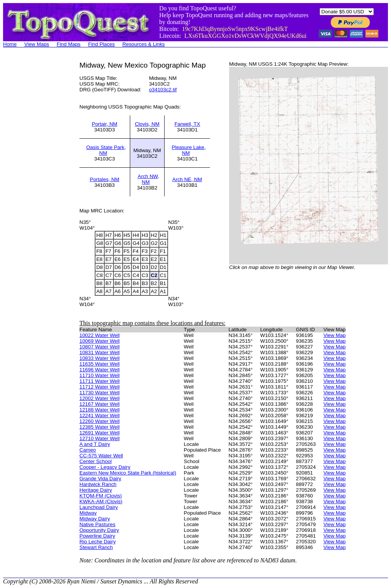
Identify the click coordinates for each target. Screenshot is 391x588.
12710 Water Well (99, 438)
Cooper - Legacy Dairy (105, 467)
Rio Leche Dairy (98, 542)
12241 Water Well (99, 415)
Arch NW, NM (149, 179)
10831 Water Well (99, 352)
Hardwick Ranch (98, 484)
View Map (334, 335)
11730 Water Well (99, 393)
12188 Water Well (99, 410)
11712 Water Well (99, 387)
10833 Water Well (99, 358)
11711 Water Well (99, 381)
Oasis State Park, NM (106, 150)
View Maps (37, 44)
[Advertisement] (34, 176)
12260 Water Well (99, 421)
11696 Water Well (99, 370)
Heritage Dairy (96, 490)
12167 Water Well (99, 404)
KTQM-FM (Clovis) (101, 496)
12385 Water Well (99, 427)
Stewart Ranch (96, 547)
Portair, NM (105, 124)
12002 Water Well (99, 398)
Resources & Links (143, 44)
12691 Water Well (99, 433)
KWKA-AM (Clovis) (101, 501)
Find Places (102, 44)
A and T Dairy (95, 444)
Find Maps (69, 44)
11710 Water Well (99, 375)
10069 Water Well (99, 341)
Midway (88, 513)
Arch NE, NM (187, 179)
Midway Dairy (95, 519)
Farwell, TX (187, 124)
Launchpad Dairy (99, 507)
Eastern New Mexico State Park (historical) (128, 473)
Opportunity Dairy (99, 530)
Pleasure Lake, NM (189, 150)
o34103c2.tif (163, 90)
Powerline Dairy (97, 536)
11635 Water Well (99, 364)
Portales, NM (104, 179)
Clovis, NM (147, 124)
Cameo (88, 450)
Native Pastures (97, 524)
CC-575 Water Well (101, 456)
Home (10, 44)
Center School (95, 461)
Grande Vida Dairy (100, 479)
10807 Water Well (99, 347)
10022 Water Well (99, 335)
